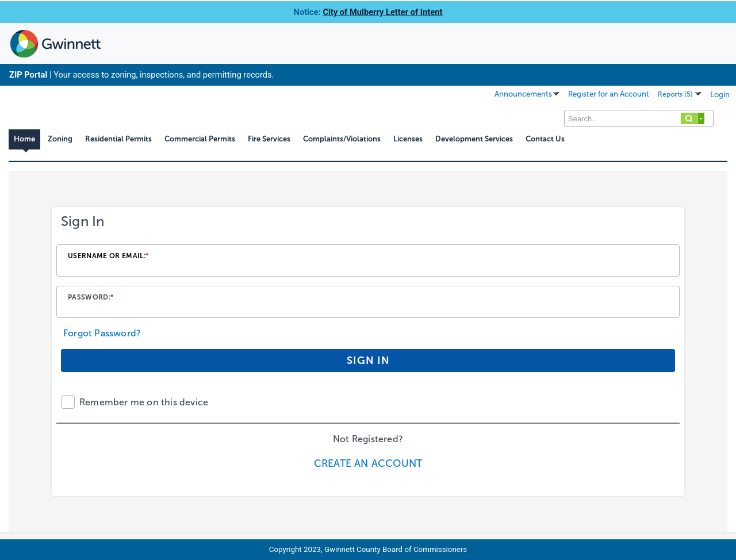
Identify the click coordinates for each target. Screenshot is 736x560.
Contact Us (545, 139)
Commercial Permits (200, 139)
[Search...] (639, 118)
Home (24, 139)
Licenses (408, 139)
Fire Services (269, 139)
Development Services (474, 139)
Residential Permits (118, 139)
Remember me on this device (144, 402)
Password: (91, 297)
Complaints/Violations (342, 139)
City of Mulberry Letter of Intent (382, 12)
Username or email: (108, 256)
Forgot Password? (102, 333)
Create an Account (368, 463)
